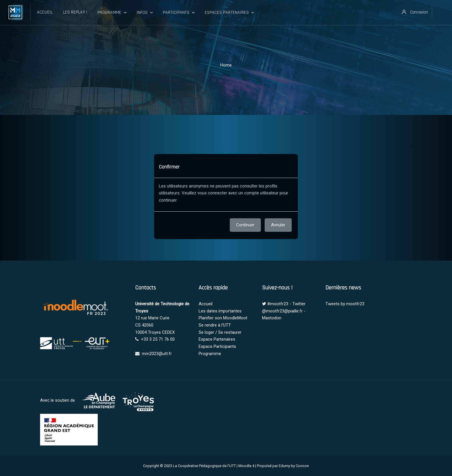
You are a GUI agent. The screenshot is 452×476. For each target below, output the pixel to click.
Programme (210, 354)
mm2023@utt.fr (157, 354)
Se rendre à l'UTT (215, 325)
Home (226, 65)
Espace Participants (217, 346)
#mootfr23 (278, 304)
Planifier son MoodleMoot (223, 318)
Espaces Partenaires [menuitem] (229, 13)
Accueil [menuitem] (45, 12)
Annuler (278, 225)
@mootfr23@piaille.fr (282, 311)
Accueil (206, 304)
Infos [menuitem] (145, 13)
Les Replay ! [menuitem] (75, 12)
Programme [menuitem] (112, 13)
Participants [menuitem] (179, 13)
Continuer (245, 225)
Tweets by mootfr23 (345, 304)
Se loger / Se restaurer (220, 332)
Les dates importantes (220, 311)
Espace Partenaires (217, 339)
